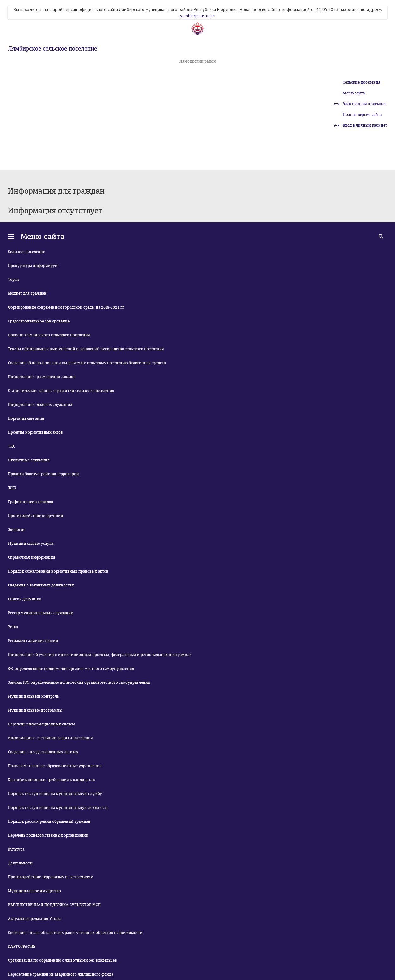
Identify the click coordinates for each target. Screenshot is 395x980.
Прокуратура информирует (33, 266)
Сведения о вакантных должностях (41, 585)
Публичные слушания (29, 460)
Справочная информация (32, 557)
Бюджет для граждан (27, 293)
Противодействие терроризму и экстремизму (50, 877)
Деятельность (21, 863)
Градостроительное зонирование (39, 321)
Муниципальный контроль (33, 696)
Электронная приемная (365, 104)
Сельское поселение (26, 252)
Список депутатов (25, 599)
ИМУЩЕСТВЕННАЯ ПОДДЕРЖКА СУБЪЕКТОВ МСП (54, 905)
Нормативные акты (26, 418)
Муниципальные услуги (31, 544)
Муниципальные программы (35, 710)
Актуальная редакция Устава (35, 919)
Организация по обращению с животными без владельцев (62, 960)
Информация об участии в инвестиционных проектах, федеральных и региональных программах (100, 655)
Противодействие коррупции (36, 516)
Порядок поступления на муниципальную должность (58, 808)
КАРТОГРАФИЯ (22, 947)
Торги (13, 280)
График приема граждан (31, 502)
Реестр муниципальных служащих (40, 613)
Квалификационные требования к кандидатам (52, 780)
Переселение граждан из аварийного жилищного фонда (61, 974)
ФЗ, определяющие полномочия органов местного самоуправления (71, 669)
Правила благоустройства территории (43, 474)
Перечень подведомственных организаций (48, 835)
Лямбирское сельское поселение (52, 49)
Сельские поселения (362, 82)
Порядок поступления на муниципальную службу (55, 794)
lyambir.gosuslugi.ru (198, 16)
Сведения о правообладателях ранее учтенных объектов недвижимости (75, 933)
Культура (16, 849)
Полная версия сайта (362, 115)
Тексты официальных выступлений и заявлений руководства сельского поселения (86, 349)
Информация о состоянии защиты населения (50, 738)
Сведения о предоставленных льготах (43, 752)
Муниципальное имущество (34, 891)
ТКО (12, 446)
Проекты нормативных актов (35, 432)
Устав (13, 627)
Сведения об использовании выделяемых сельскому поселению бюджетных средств (87, 363)
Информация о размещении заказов (42, 377)
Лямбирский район (198, 61)
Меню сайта (354, 93)
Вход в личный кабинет (365, 125)
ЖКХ (12, 488)
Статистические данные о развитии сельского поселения (61, 391)
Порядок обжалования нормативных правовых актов (58, 571)
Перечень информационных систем (41, 724)
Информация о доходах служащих (40, 405)
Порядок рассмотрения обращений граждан (49, 821)
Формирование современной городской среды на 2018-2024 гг (66, 307)
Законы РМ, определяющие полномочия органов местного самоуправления (79, 682)
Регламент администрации (33, 641)
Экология (17, 530)
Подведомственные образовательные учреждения (55, 766)
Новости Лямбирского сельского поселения (49, 335)
